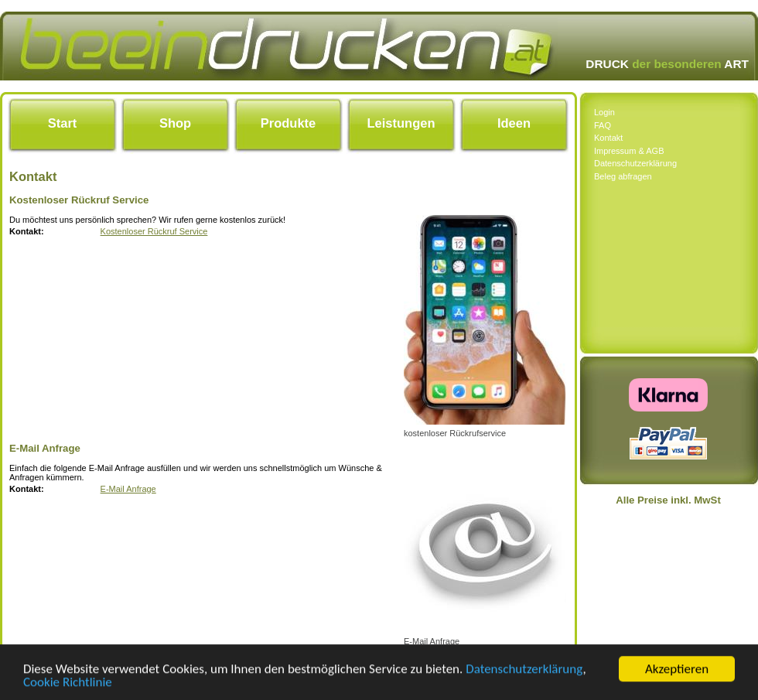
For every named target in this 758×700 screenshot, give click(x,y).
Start (63, 123)
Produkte (289, 123)
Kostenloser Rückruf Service (154, 231)
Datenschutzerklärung (524, 672)
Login (604, 112)
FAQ (603, 125)
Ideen (514, 123)
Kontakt (608, 138)
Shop (175, 123)
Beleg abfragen (623, 176)
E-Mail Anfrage (128, 489)
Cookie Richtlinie (68, 685)
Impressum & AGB (629, 151)
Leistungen (401, 123)
